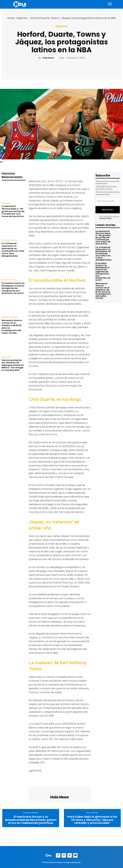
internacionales (9, 317)
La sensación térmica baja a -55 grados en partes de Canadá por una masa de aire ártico (13, 211)
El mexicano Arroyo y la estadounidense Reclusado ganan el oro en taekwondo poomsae (31, 820)
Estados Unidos (9, 240)
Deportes (22, 18)
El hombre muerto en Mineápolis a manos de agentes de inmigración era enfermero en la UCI (13, 288)
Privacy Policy (105, 217)
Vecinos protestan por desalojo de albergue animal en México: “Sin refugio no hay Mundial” (13, 364)
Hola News (48, 58)
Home (11, 18)
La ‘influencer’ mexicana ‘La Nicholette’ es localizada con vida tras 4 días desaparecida (13, 249)
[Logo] (20, 4)
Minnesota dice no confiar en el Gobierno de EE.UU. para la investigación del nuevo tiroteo (12, 326)
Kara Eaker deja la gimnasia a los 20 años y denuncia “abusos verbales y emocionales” (92, 820)
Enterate (6, 203)
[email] (108, 201)
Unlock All (108, 209)
